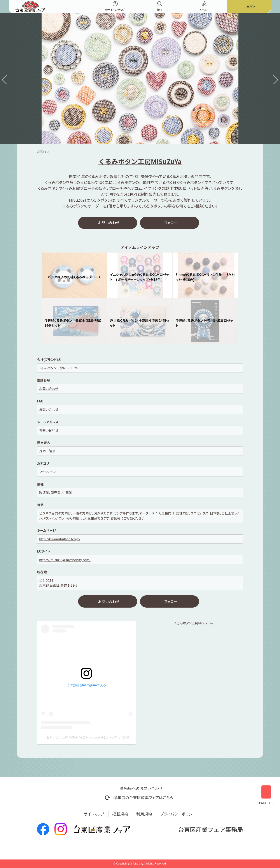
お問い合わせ (109, 223)
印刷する (43, 152)
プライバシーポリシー (178, 814)
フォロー (171, 223)
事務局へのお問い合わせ (141, 788)
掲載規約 (120, 814)
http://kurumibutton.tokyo (59, 540)
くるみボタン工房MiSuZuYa (194, 625)
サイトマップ (94, 814)
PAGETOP (266, 794)
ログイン (250, 6)
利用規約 (144, 814)
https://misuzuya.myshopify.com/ (65, 560)
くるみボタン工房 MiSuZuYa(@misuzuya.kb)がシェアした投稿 (86, 739)
